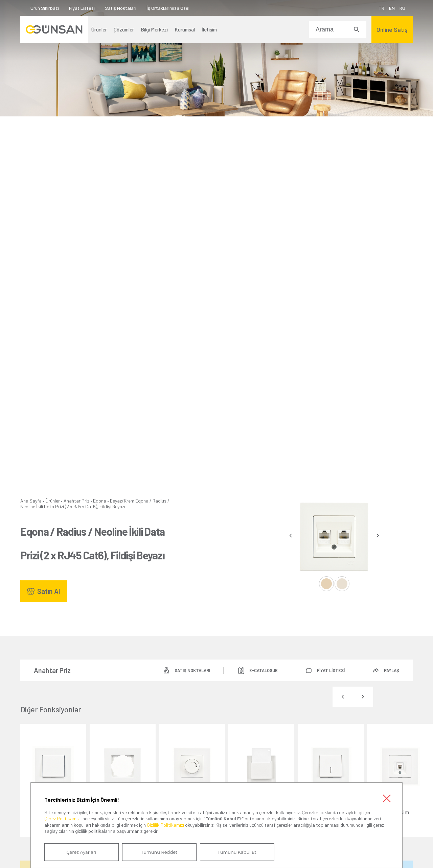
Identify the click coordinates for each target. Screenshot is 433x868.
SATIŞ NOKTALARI (192, 670)
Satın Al (49, 591)
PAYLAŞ (392, 670)
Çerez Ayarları (82, 852)
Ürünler (53, 501)
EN (392, 8)
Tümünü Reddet (159, 852)
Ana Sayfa (31, 501)
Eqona (100, 501)
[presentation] (291, 536)
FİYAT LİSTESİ (331, 670)
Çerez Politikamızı (62, 818)
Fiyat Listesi (82, 8)
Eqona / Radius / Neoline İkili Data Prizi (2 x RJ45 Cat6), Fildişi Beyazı (95, 504)
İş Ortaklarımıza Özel (168, 8)
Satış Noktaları (121, 8)
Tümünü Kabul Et (237, 852)
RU (402, 8)
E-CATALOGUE (264, 670)
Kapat (387, 798)
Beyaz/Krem (122, 501)
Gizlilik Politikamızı (165, 825)
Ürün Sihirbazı (45, 8)
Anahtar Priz (76, 501)
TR (381, 8)
